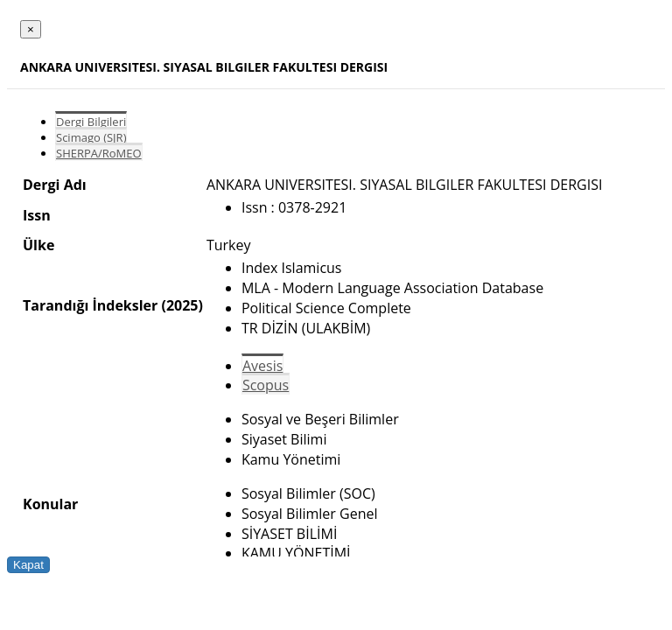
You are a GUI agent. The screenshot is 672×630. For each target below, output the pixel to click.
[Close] (31, 29)
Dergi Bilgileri (91, 122)
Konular (50, 504)
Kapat (28, 565)
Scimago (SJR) (91, 137)
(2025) (182, 305)
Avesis (262, 366)
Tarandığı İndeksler (90, 305)
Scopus (266, 385)
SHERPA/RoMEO (99, 153)
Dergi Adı (55, 185)
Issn (37, 215)
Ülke (38, 245)
